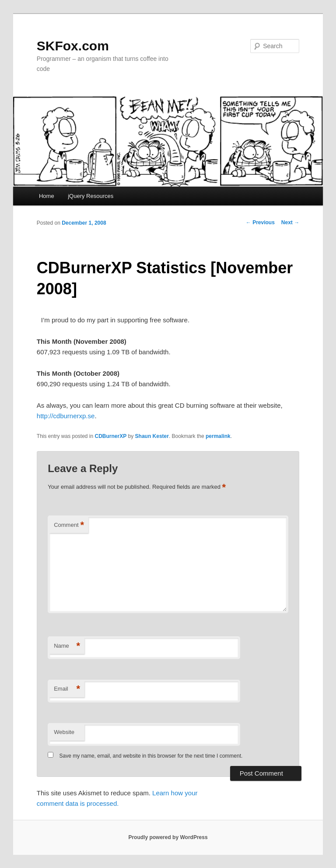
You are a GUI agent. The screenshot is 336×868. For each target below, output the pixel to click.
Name (67, 646)
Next (290, 222)
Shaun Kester (152, 436)
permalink (218, 436)
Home (47, 196)
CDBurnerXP (111, 436)
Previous (260, 222)
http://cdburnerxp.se (66, 416)
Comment (69, 525)
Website (64, 732)
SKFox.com (73, 46)
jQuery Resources (91, 196)
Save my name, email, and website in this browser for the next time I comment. (151, 756)
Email (67, 689)
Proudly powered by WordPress (168, 837)
